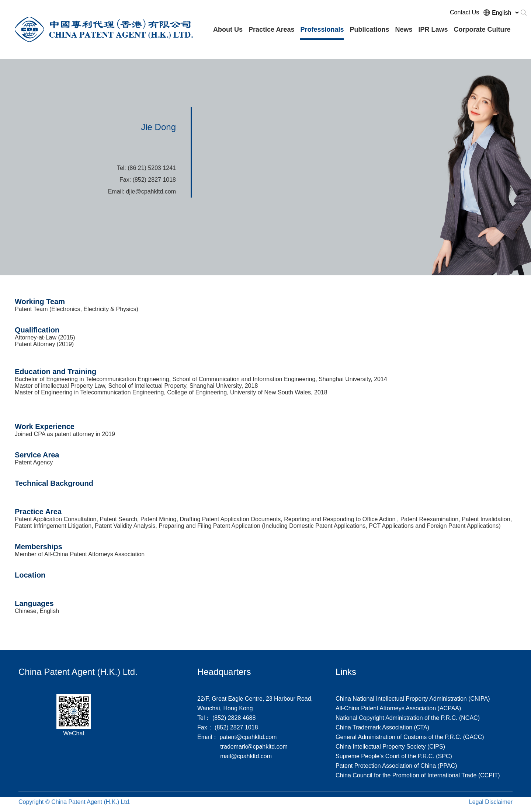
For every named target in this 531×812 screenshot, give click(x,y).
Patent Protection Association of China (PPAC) (396, 766)
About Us (228, 29)
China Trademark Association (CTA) (382, 727)
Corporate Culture (482, 29)
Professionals (322, 29)
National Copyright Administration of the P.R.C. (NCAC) (408, 718)
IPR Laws (433, 29)
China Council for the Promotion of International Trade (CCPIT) (418, 775)
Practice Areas (271, 29)
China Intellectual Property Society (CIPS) (390, 747)
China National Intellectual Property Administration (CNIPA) (413, 699)
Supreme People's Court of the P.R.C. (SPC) (394, 756)
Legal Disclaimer (491, 802)
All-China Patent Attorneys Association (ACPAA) (398, 708)
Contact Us (464, 12)
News (404, 29)
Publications (369, 29)
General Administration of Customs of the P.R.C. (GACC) (410, 737)
